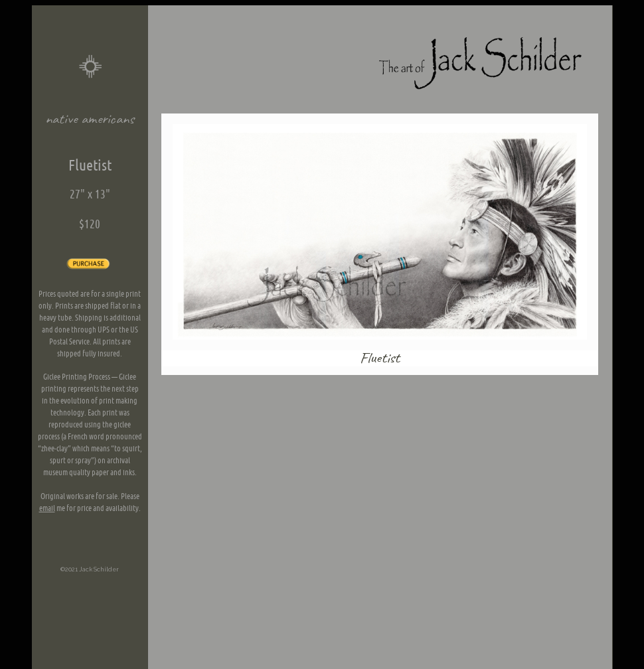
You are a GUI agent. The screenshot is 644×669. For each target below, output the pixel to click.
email (47, 508)
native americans (90, 119)
